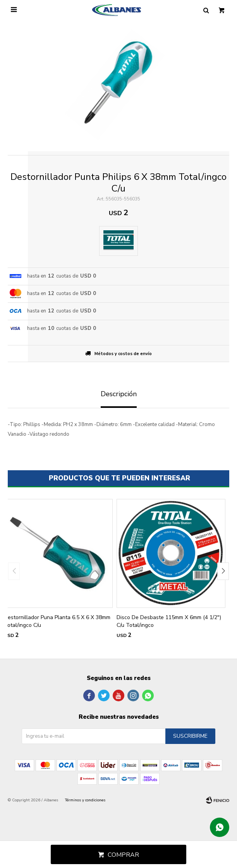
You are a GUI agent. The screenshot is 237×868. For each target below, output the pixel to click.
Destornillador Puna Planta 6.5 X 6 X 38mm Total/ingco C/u (57, 621)
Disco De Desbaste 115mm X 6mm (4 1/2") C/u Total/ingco (169, 621)
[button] (223, 571)
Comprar (123, 855)
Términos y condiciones (85, 800)
